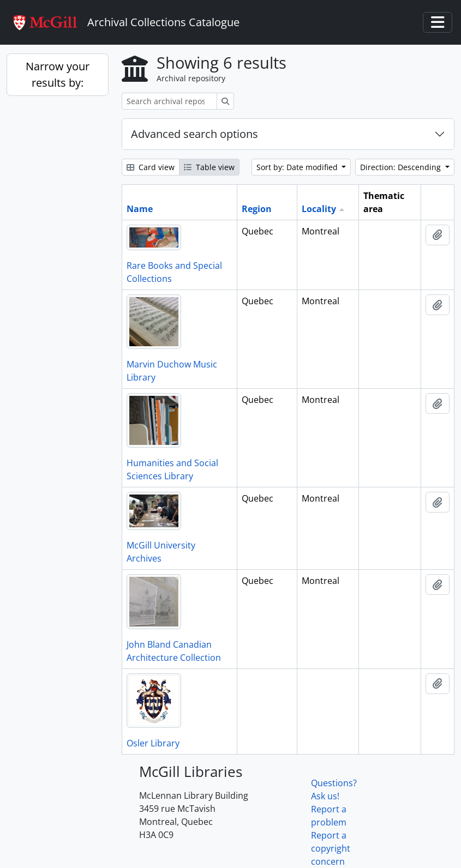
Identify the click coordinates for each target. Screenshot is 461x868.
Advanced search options (194, 134)
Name (140, 209)
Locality (319, 209)
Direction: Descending (402, 167)
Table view (209, 167)
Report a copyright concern (331, 848)
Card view (151, 167)
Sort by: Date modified (298, 167)
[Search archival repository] (169, 101)
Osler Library (153, 743)
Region (257, 209)
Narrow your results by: (58, 74)
